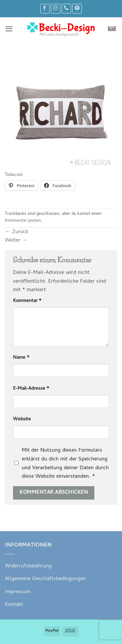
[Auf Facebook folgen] (45, 9)
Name (21, 358)
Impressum (18, 592)
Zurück (17, 232)
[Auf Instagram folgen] (56, 9)
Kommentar (27, 301)
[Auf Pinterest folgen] (77, 9)
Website (22, 419)
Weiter (16, 240)
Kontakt (14, 605)
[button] (9, 29)
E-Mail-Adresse (31, 389)
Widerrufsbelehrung (28, 566)
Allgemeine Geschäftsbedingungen (45, 579)
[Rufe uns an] (66, 9)
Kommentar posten (23, 221)
